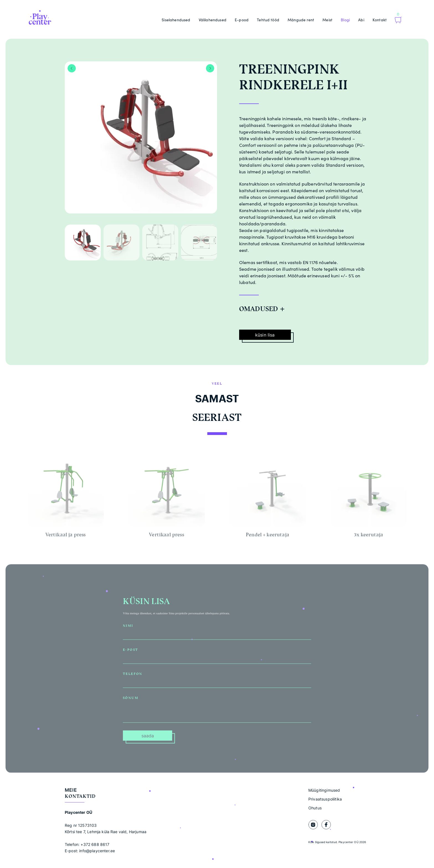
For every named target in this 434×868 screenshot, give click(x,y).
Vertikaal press (166, 537)
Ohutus (315, 808)
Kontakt (380, 20)
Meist (327, 20)
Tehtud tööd (268, 20)
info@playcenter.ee (97, 851)
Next (210, 68)
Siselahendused (176, 20)
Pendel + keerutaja (268, 537)
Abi (361, 20)
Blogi (345, 20)
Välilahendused (213, 20)
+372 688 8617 (95, 844)
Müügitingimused (324, 790)
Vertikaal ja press (66, 537)
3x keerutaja (369, 537)
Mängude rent (301, 20)
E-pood (242, 20)
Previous (72, 68)
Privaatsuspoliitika (325, 799)
